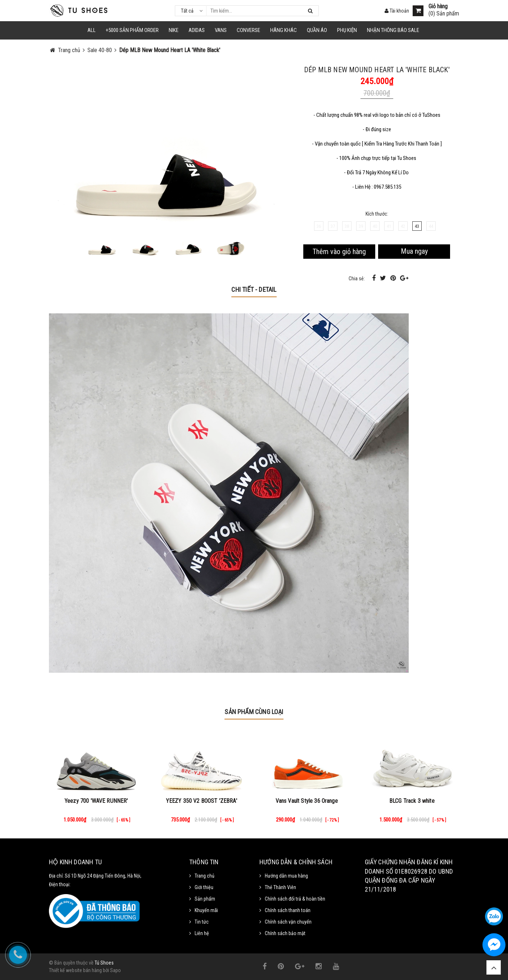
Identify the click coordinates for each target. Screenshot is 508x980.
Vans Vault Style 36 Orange (307, 801)
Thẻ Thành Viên (280, 887)
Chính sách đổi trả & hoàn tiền (295, 899)
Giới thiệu (204, 887)
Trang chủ (205, 876)
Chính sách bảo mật (285, 933)
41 (389, 226)
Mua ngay (414, 251)
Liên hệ (202, 933)
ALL (92, 30)
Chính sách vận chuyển (288, 922)
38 (347, 226)
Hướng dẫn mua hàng (286, 876)
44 (431, 226)
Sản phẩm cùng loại (254, 712)
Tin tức (202, 922)
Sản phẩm (205, 899)
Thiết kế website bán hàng (75, 970)
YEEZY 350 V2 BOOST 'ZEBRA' (201, 801)
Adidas (197, 30)
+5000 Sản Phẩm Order (132, 30)
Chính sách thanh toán (288, 910)
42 (403, 226)
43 (417, 226)
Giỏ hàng (438, 6)
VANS (221, 30)
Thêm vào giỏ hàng (339, 252)
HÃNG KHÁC (284, 30)
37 (333, 226)
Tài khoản (397, 11)
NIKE (174, 30)
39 (361, 226)
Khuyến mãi (206, 910)
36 (319, 226)
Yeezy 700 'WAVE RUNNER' (96, 801)
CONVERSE (248, 30)
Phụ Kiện (347, 30)
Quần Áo (317, 30)
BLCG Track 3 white (412, 801)
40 (375, 226)
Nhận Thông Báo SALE (393, 30)
